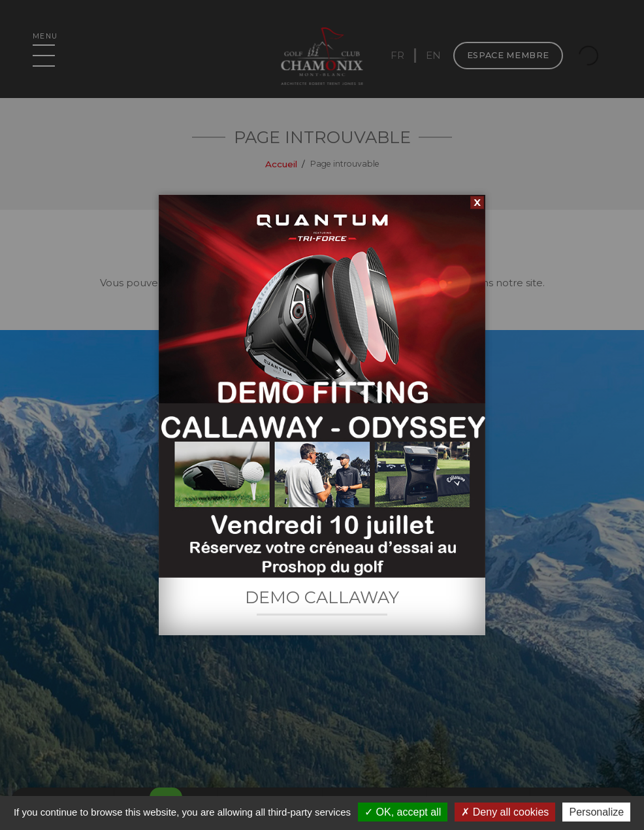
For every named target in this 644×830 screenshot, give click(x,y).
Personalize (596, 812)
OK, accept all (403, 812)
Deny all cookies (505, 812)
